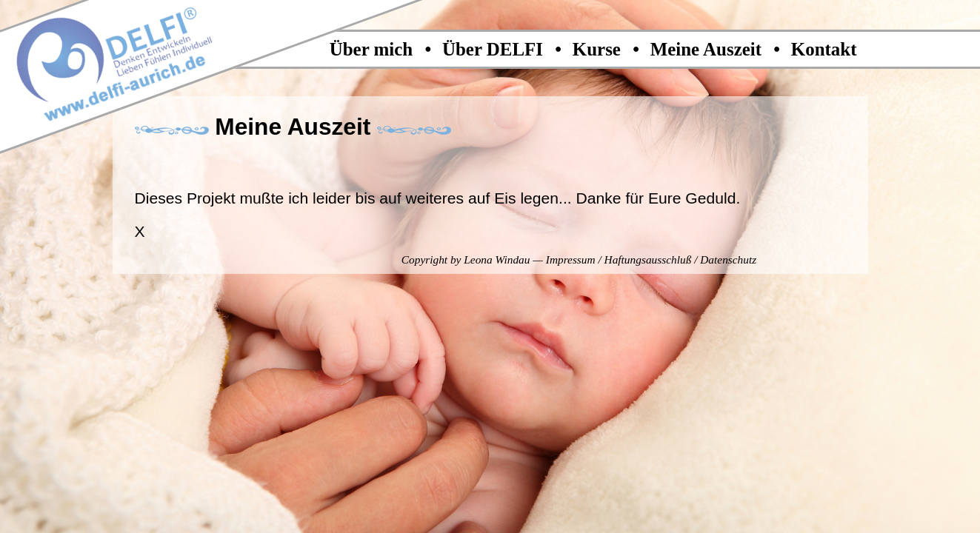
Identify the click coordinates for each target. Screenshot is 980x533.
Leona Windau (497, 259)
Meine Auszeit (709, 49)
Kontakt (824, 49)
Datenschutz (728, 259)
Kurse (599, 49)
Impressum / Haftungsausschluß (619, 259)
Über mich (374, 49)
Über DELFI (495, 49)
